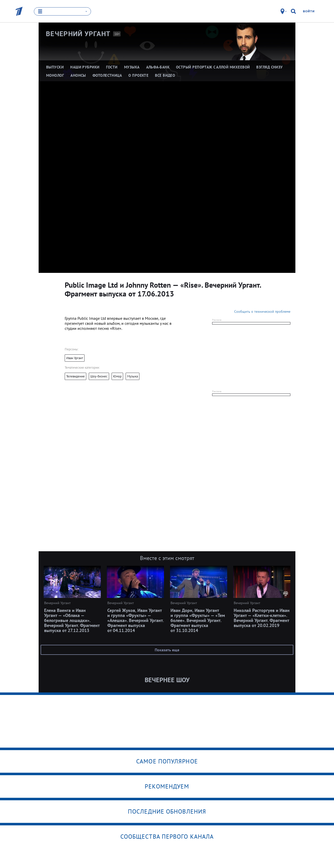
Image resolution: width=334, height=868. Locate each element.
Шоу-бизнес (99, 376)
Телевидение (75, 376)
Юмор (117, 376)
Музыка (133, 376)
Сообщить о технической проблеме (262, 311)
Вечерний (78, 34)
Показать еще (167, 650)
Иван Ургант (75, 358)
